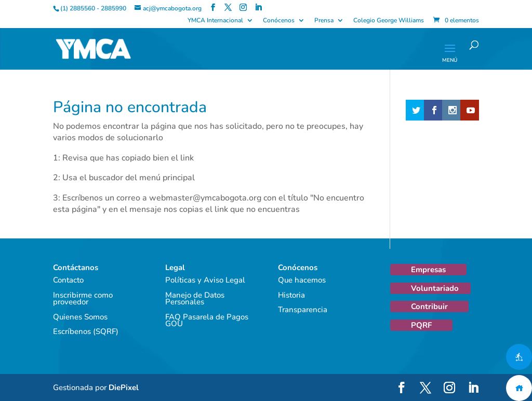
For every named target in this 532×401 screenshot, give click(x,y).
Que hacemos (302, 280)
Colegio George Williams (389, 21)
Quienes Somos (80, 317)
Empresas (428, 270)
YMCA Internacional (215, 21)
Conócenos (279, 21)
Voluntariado (435, 288)
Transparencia (303, 310)
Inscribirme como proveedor (83, 299)
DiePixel (124, 387)
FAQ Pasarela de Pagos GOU (207, 320)
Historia (291, 295)
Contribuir (429, 306)
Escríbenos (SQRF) (86, 331)
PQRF (421, 325)
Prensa (324, 21)
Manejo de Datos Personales (195, 299)
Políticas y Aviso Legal (205, 280)
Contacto (68, 280)
